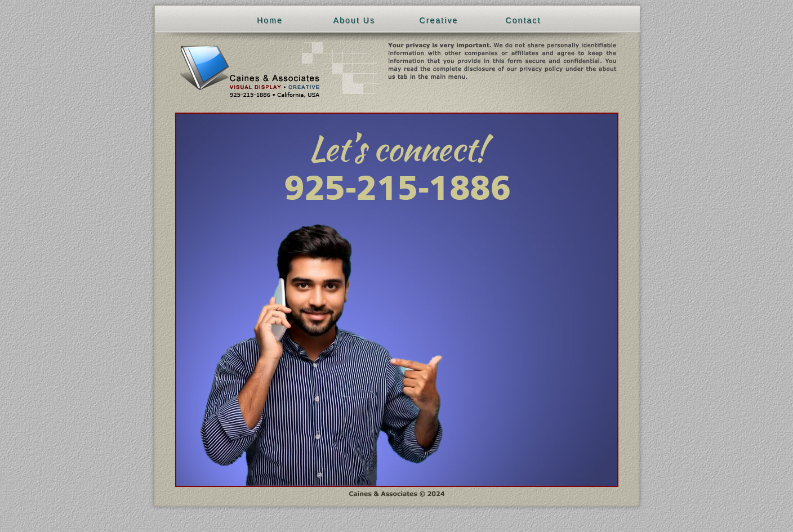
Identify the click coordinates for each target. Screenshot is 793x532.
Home (270, 20)
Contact (524, 20)
